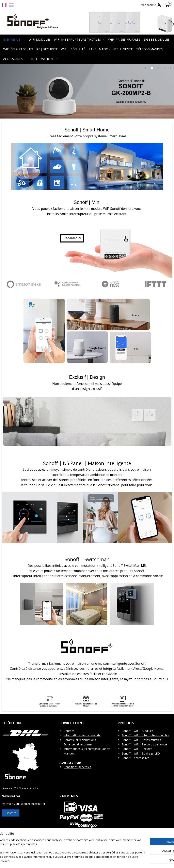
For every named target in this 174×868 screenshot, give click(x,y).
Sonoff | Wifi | (132, 735)
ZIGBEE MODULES (156, 39)
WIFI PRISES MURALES (124, 39)
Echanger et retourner (78, 744)
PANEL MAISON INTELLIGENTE (111, 49)
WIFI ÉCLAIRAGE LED (18, 49)
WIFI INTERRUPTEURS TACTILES (79, 39)
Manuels (69, 753)
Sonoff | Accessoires (136, 758)
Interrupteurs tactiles (155, 735)
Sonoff (105, 749)
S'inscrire (11, 813)
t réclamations (87, 740)
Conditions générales (77, 767)
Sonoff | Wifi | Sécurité (137, 749)
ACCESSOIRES (13, 59)
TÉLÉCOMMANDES (149, 49)
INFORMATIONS (45, 59)
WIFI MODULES (40, 39)
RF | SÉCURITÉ (47, 49)
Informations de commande (82, 735)
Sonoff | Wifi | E (133, 753)
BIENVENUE (12, 39)
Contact (69, 731)
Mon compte (151, 5)
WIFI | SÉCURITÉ (73, 49)
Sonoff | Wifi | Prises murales (141, 740)
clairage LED (152, 753)
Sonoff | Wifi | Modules (137, 731)
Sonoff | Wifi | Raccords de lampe (144, 744)
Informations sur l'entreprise (82, 749)
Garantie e (70, 740)
